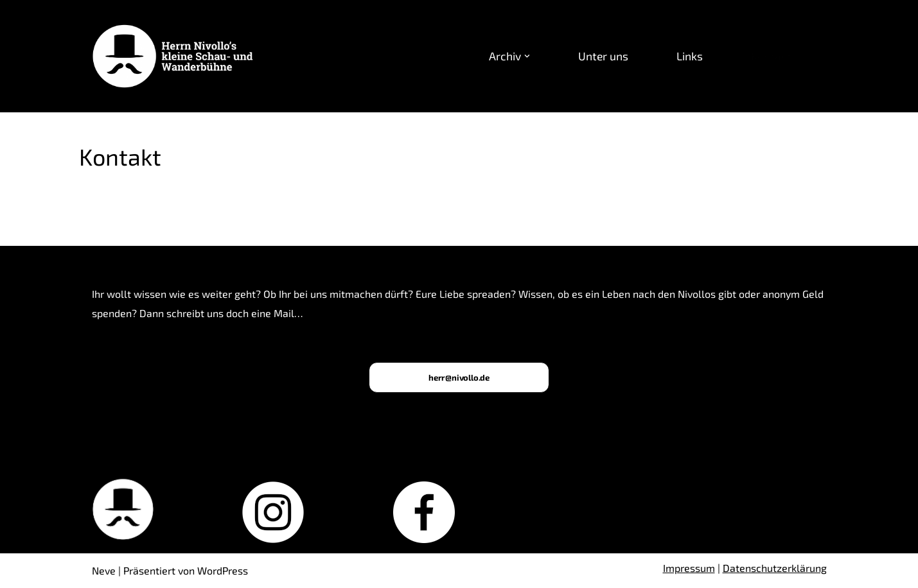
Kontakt (771, 56)
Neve (104, 570)
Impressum (689, 568)
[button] (527, 56)
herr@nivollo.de (459, 377)
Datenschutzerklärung (775, 568)
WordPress (223, 570)
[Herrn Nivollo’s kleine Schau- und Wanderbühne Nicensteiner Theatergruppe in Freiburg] (177, 56)
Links (690, 56)
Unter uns (603, 56)
